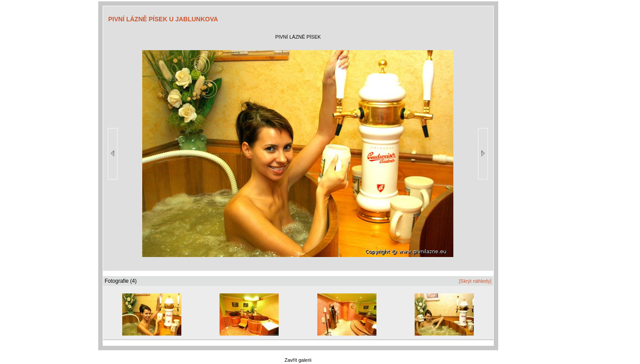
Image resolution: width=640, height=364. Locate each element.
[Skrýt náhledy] (475, 281)
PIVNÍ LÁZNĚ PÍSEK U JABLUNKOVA (163, 19)
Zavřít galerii (298, 360)
